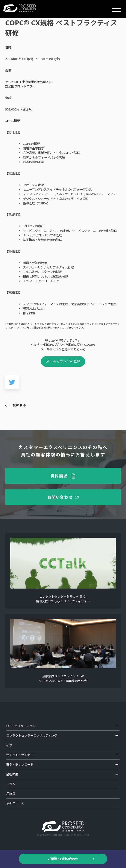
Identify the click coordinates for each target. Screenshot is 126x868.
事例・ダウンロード (20, 764)
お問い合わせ (60, 497)
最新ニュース (15, 803)
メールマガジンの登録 (63, 361)
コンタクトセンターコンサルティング (32, 735)
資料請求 (59, 476)
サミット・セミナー (20, 755)
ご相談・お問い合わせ (63, 859)
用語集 (11, 794)
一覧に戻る (18, 405)
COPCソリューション (21, 726)
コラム (11, 784)
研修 (9, 745)
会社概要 (12, 774)
